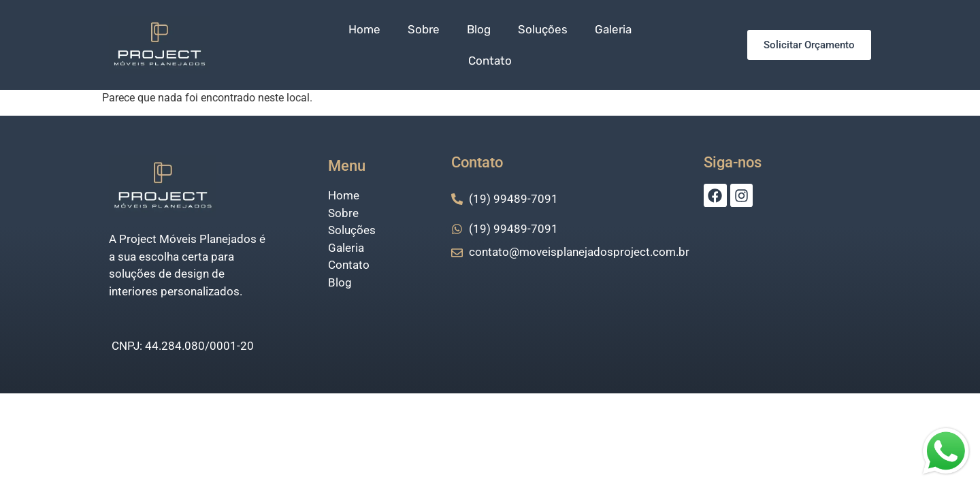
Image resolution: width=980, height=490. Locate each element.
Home (364, 29)
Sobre (424, 29)
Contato (490, 61)
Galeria (613, 29)
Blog (479, 29)
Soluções (543, 29)
